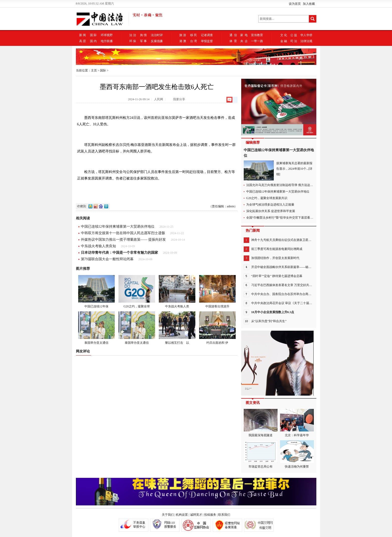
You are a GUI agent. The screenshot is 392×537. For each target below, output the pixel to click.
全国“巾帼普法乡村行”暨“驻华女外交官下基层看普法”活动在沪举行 (291, 218)
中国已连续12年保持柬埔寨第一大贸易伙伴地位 (118, 227)
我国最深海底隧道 (261, 423)
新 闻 (83, 35)
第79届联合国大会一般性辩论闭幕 (107, 259)
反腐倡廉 (157, 41)
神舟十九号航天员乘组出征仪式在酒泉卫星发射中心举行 (289, 240)
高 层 (83, 41)
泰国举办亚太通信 (96, 328)
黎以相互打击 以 (177, 328)
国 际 (93, 35)
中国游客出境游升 (217, 292)
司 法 (294, 41)
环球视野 (107, 35)
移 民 (193, 35)
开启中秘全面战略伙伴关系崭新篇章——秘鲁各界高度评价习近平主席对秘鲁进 (304, 267)
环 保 (133, 41)
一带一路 (257, 41)
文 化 (284, 35)
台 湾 (193, 41)
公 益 (294, 35)
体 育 (233, 41)
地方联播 (107, 41)
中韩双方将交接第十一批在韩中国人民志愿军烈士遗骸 (123, 233)
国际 (103, 70)
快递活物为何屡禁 (297, 454)
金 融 (284, 41)
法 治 (133, 35)
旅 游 (183, 35)
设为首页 (295, 4)
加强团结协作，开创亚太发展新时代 (275, 258)
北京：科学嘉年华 (297, 423)
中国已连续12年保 (96, 292)
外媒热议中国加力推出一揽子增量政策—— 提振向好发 (123, 240)
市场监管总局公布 (261, 454)
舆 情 (143, 35)
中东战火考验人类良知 (98, 246)
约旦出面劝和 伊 (217, 328)
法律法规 (306, 41)
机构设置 (182, 515)
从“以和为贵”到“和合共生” (269, 321)
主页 (94, 70)
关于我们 (168, 515)
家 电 (244, 35)
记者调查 (207, 35)
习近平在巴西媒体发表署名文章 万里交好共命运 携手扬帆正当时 (294, 285)
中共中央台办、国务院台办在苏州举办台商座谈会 (284, 294)
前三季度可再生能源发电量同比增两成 (277, 249)
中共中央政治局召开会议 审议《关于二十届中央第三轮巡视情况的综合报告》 (303, 303)
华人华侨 (306, 35)
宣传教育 (257, 35)
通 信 (233, 35)
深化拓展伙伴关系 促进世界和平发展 (271, 211)
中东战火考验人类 (177, 292)
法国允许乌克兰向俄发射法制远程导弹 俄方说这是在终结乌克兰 (289, 185)
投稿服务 (210, 515)
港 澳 (183, 41)
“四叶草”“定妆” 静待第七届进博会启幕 (277, 276)
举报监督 (207, 41)
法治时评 (157, 35)
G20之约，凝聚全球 (137, 292)
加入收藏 (309, 4)
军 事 (143, 41)
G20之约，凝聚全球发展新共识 (267, 198)
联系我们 (224, 515)
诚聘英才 (196, 515)
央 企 (244, 41)
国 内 (93, 41)
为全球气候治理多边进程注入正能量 (270, 205)
